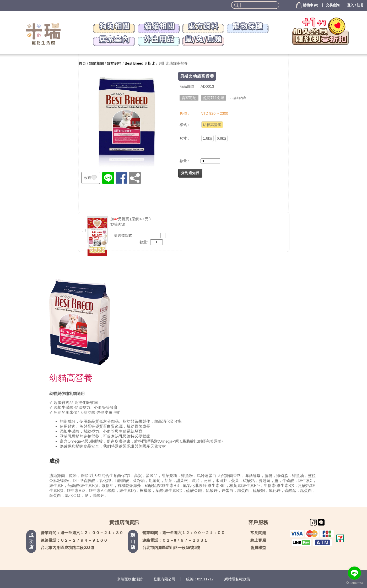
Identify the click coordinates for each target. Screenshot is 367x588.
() (307, 5)
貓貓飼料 (114, 63)
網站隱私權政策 (237, 579)
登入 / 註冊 (355, 5)
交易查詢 (333, 5)
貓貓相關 (96, 63)
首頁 (82, 63)
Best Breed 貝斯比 (140, 63)
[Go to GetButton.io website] (354, 583)
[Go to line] (354, 573)
